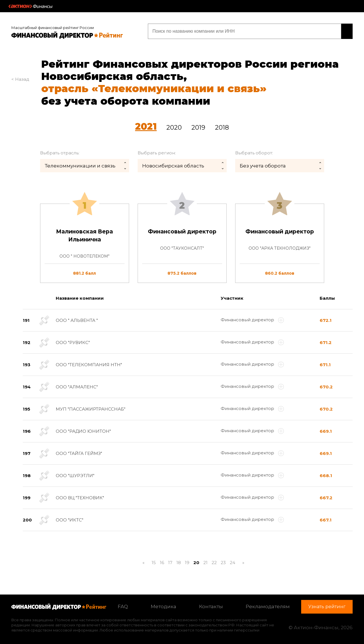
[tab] (182, 242)
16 (162, 561)
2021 (146, 125)
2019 (198, 126)
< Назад (20, 78)
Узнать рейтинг (316, 31)
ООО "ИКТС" (70, 518)
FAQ (123, 605)
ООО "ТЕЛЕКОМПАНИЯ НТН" (89, 363)
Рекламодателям (268, 605)
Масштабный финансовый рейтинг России (53, 26)
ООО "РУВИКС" (73, 341)
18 (179, 561)
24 (232, 561)
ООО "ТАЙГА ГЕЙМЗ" (79, 452)
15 (154, 561)
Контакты (211, 605)
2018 (222, 126)
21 (205, 561)
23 (223, 561)
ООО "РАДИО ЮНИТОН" (83, 430)
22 (214, 561)
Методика (164, 605)
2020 (174, 126)
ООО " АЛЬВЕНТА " (77, 319)
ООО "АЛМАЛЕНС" (77, 385)
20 (196, 561)
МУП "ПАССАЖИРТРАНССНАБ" (91, 408)
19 (187, 561)
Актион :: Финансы (30, 6)
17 (170, 561)
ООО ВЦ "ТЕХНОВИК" (80, 496)
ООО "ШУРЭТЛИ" (75, 474)
